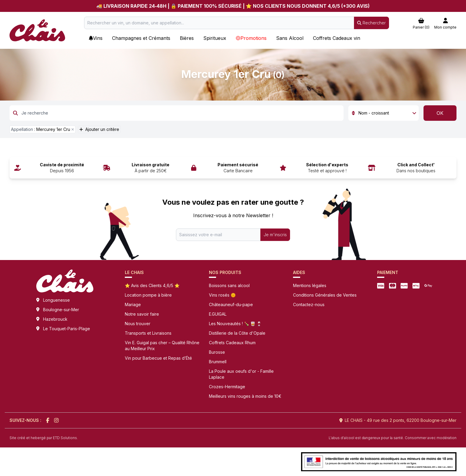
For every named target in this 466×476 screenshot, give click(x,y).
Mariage (133, 304)
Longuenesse (56, 300)
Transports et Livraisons (148, 333)
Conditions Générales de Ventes (325, 295)
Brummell (218, 362)
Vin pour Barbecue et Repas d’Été (158, 358)
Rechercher (371, 23)
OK (440, 113)
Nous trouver (138, 324)
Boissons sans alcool (229, 285)
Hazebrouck (55, 319)
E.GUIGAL (218, 314)
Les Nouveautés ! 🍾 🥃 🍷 (235, 324)
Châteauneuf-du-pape (231, 304)
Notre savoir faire (142, 314)
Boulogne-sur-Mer (61, 310)
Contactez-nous (309, 304)
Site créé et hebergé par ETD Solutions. (44, 438)
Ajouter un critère (99, 129)
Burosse (217, 352)
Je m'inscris (275, 235)
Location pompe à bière (148, 295)
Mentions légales (310, 285)
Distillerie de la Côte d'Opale (237, 333)
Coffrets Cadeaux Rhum (232, 343)
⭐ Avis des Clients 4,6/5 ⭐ (152, 285)
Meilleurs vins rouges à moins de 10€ (245, 396)
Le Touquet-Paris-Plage (67, 329)
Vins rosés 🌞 (222, 295)
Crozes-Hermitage (227, 387)
